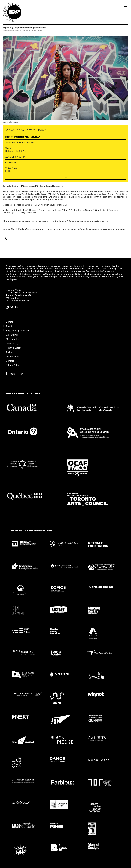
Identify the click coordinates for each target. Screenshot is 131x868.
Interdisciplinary (21, 137)
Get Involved (12, 335)
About (9, 326)
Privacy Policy (13, 365)
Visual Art (36, 137)
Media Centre (13, 356)
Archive (10, 352)
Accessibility (12, 343)
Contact (10, 361)
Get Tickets (65, 177)
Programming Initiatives (18, 330)
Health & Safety (13, 348)
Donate (9, 322)
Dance (8, 137)
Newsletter (14, 374)
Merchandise (12, 339)
